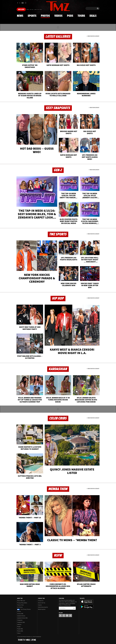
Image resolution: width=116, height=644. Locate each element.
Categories (20, 620)
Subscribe (74, 608)
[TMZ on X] (20, 3)
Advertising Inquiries (43, 607)
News (20, 16)
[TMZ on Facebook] (18, 3)
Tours (81, 16)
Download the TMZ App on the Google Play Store (87, 607)
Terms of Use (20, 605)
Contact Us (41, 601)
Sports (32, 16)
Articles (19, 611)
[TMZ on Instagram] (26, 3)
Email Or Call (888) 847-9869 (34, 10)
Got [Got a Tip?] (21, 10)
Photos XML (20, 631)
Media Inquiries (42, 609)
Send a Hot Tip (42, 603)
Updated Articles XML (22, 618)
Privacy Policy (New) (22, 603)
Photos (45, 16)
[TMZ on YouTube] (67, 616)
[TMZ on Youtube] (23, 3)
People (19, 627)
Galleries (19, 624)
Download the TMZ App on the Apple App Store (87, 602)
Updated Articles (21, 616)
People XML (20, 629)
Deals (93, 16)
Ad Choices (20, 607)
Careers (40, 605)
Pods (70, 16)
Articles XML (20, 614)
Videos (58, 16)
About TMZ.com (21, 601)
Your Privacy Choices (24, 609)
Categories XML (21, 622)
